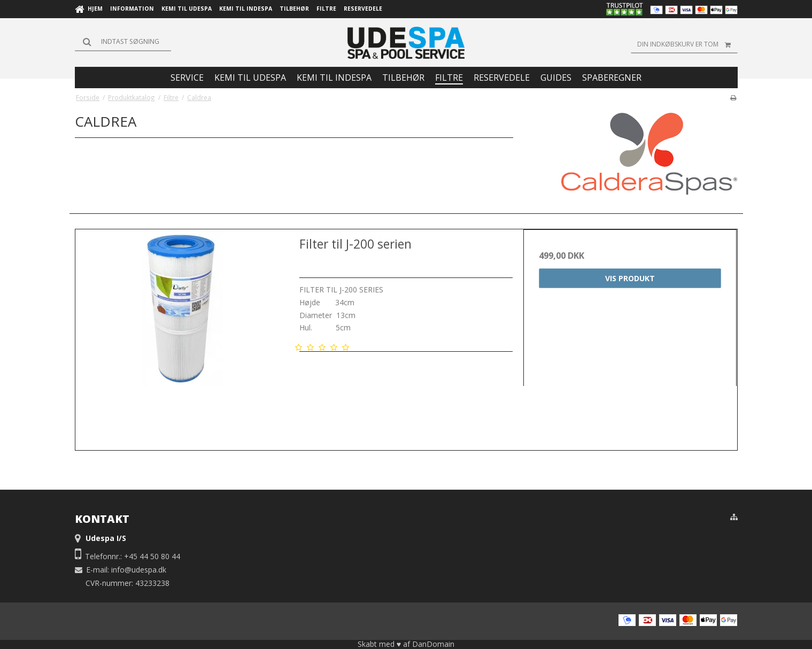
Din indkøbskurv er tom (687, 44)
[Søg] (123, 42)
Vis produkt (630, 278)
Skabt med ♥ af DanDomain (406, 644)
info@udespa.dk (139, 570)
